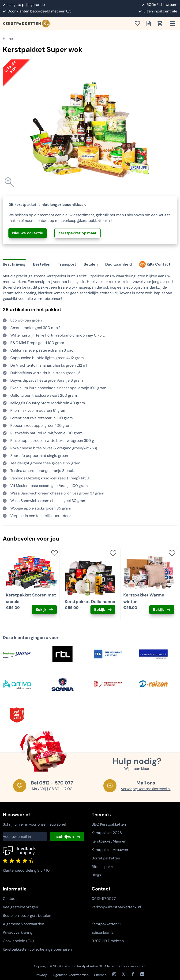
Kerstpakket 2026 (107, 833)
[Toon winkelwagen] (161, 24)
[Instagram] (114, 974)
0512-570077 (104, 899)
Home (8, 39)
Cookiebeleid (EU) (18, 941)
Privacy (41, 975)
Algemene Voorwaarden (23, 924)
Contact (10, 899)
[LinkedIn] (142, 974)
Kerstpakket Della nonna (90, 602)
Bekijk (41, 610)
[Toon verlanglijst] (139, 24)
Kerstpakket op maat (77, 233)
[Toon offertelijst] (150, 24)
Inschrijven (64, 837)
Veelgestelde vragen (20, 907)
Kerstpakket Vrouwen (110, 850)
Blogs (96, 875)
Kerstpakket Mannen (109, 841)
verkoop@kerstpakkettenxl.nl (88, 221)
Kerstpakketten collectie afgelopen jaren (37, 949)
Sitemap (100, 975)
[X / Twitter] (124, 974)
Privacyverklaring (18, 932)
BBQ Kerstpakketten (109, 824)
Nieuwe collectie (28, 233)
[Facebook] (133, 974)
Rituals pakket (104, 867)
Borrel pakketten (106, 858)
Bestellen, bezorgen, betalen (27, 915)
